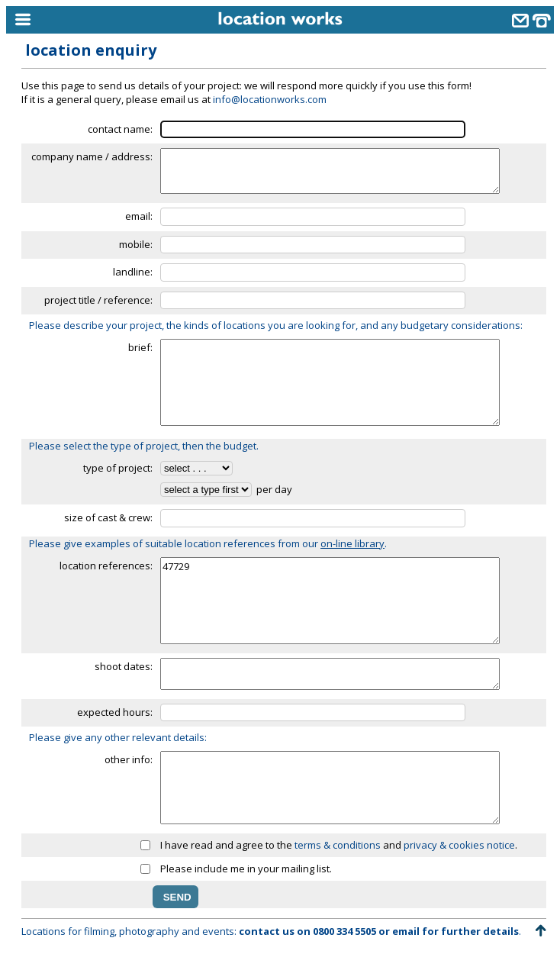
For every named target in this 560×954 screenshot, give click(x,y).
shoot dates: (124, 666)
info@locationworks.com (270, 99)
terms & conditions (338, 845)
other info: (129, 759)
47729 (330, 601)
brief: (140, 347)
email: (139, 216)
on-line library (352, 543)
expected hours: (115, 712)
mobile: (136, 244)
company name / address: (92, 156)
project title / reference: (98, 300)
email (406, 931)
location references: (106, 566)
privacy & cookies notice (459, 845)
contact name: (120, 129)
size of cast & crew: (108, 517)
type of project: (118, 468)
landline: (133, 272)
